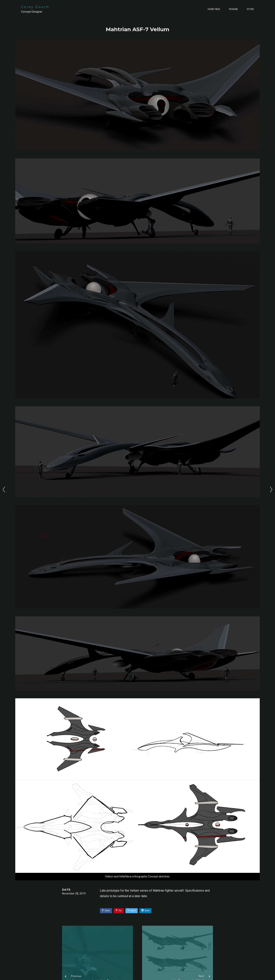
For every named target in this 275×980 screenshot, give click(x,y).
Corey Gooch (35, 7)
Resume (233, 9)
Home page (214, 9)
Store (250, 9)
